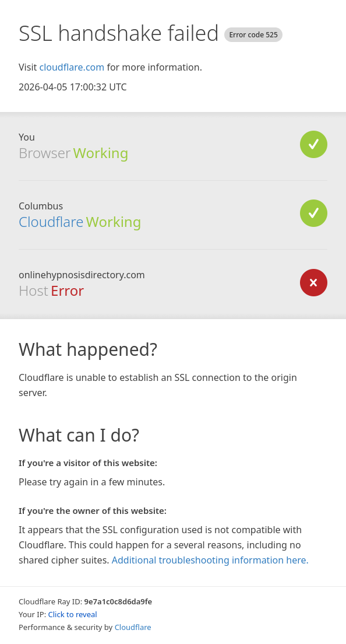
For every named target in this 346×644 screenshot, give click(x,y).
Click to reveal (73, 614)
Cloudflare (51, 221)
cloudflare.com (72, 67)
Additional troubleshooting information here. (210, 560)
